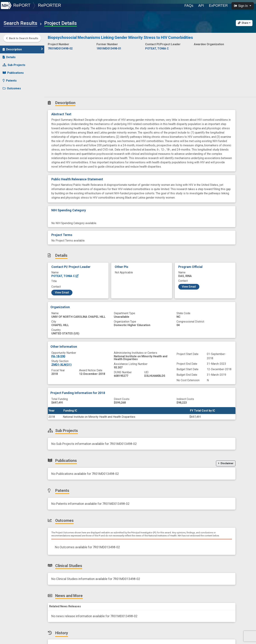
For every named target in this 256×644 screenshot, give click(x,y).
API (201, 5)
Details (9, 55)
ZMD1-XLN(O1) (61, 365)
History (10, 110)
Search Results (20, 23)
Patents (10, 79)
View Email (62, 292)
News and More (15, 102)
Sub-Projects (14, 63)
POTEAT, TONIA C (65, 276)
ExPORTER (218, 5)
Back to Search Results (22, 38)
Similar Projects (16, 118)
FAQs (189, 5)
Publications (13, 71)
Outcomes (12, 87)
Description (23, 47)
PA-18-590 (58, 356)
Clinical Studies (15, 94)
